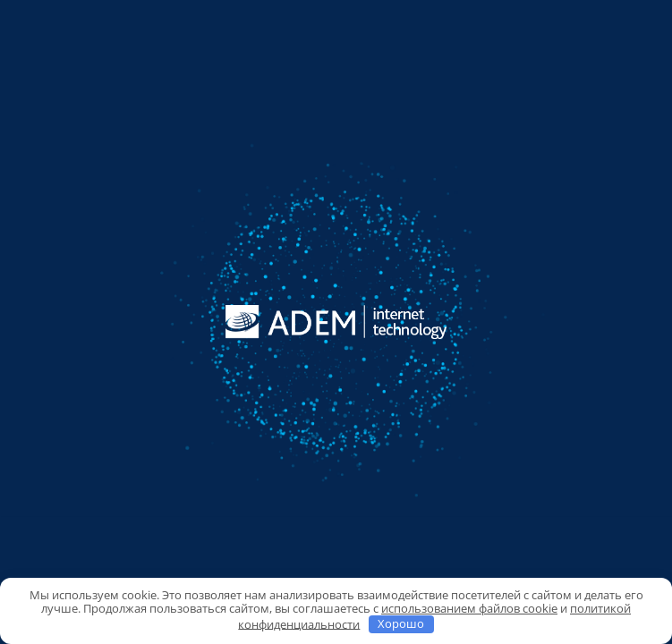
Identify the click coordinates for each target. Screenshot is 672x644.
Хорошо (401, 623)
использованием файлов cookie (469, 608)
